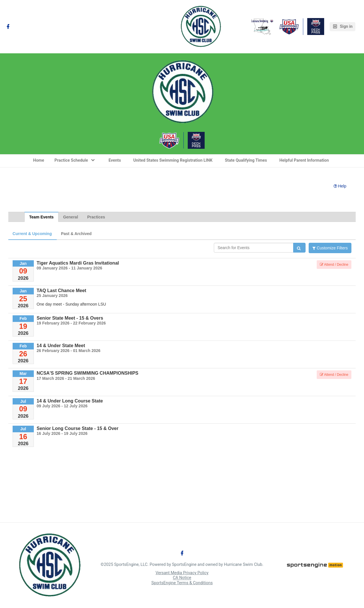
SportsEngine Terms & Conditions (182, 583)
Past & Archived (76, 234)
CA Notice (182, 578)
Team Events (41, 217)
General (71, 217)
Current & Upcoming (32, 234)
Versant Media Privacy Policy (182, 573)
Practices (96, 217)
